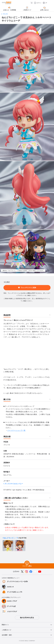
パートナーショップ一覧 (16, 430)
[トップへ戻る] (27, 563)
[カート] (32, 3)
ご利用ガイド (7, 630)
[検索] (28, 3)
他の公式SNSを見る (27, 618)
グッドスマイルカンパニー (14, 484)
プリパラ (5, 14)
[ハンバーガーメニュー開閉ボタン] (51, 3)
